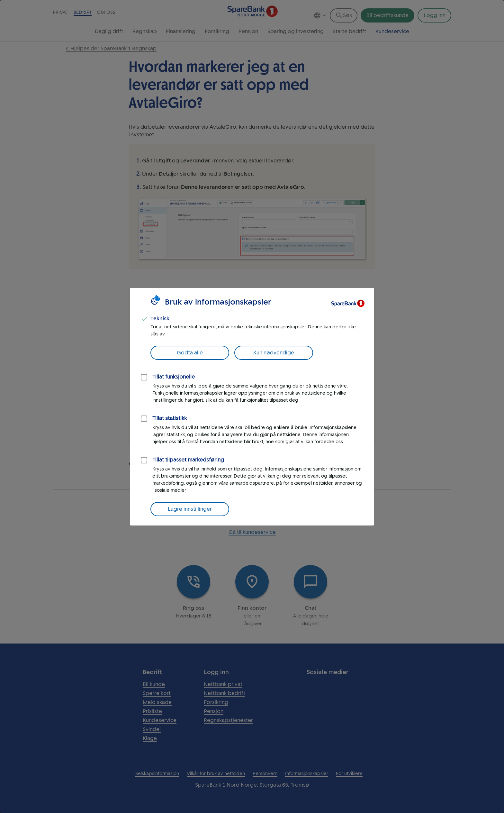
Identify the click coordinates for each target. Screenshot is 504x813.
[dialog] (252, 406)
